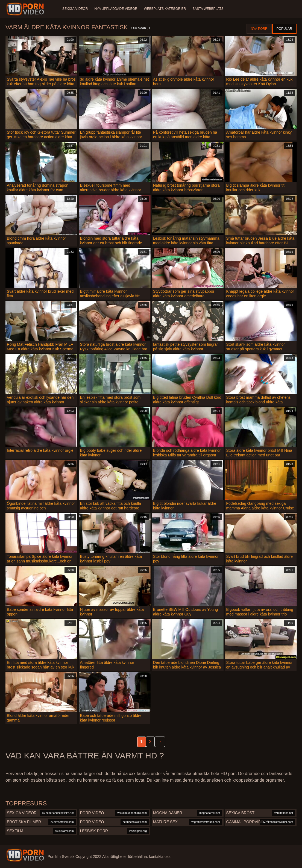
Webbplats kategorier (165, 9)
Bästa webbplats (208, 9)
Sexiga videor (75, 9)
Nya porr (259, 29)
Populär (284, 29)
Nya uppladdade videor (116, 9)
